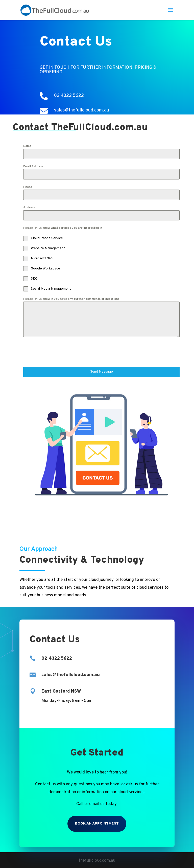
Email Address (33, 167)
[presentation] (62, 352)
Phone (28, 187)
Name (27, 146)
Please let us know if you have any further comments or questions (71, 299)
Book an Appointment (97, 824)
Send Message (102, 372)
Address (29, 208)
